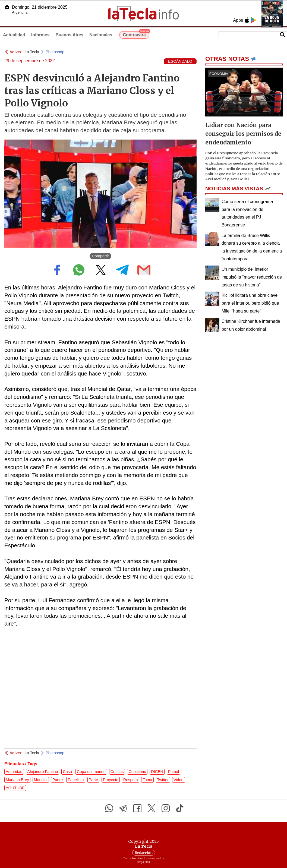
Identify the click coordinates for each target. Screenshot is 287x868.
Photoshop (55, 52)
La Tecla (32, 52)
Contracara (136, 34)
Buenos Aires (69, 35)
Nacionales (101, 35)
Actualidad (14, 35)
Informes (40, 35)
